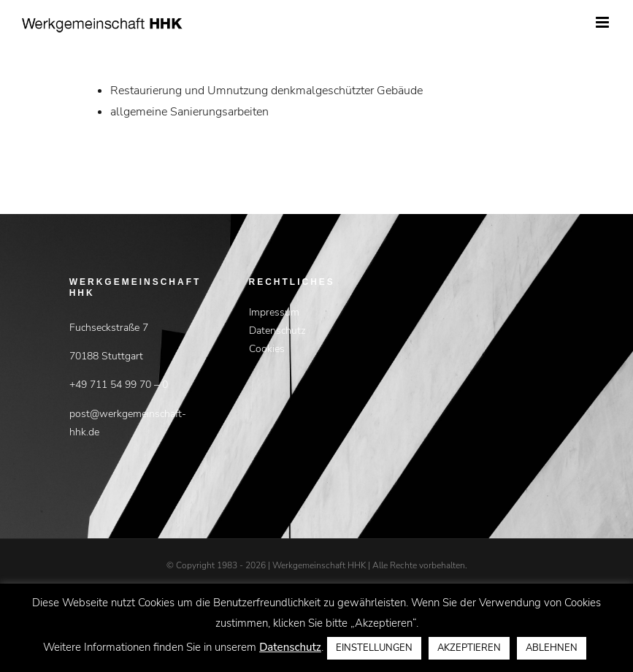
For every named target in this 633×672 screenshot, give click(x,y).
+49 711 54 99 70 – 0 (119, 385)
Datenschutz (277, 331)
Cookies (267, 349)
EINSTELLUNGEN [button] (374, 648)
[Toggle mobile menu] (603, 22)
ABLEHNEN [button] (552, 648)
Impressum (274, 312)
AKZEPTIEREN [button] (469, 648)
